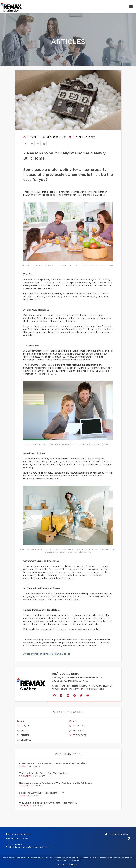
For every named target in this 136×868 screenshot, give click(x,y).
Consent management (70, 860)
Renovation (77, 731)
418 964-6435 (18, 844)
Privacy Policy (117, 858)
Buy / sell (31, 137)
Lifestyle (24, 740)
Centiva (73, 864)
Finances (24, 735)
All (21, 721)
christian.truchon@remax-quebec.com (31, 847)
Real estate (78, 726)
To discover (78, 735)
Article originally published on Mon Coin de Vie (47, 654)
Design (23, 731)
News (74, 721)
